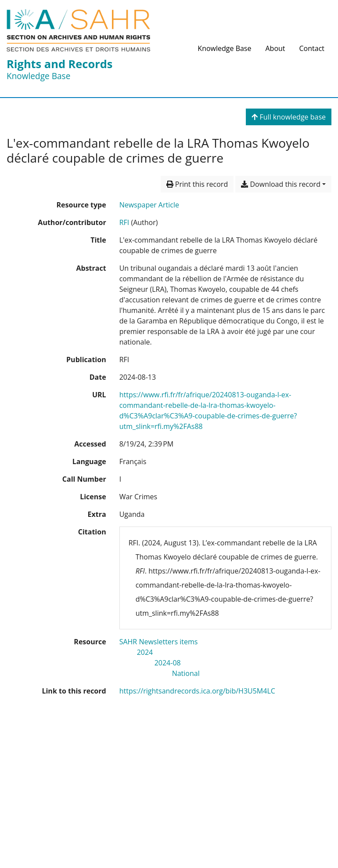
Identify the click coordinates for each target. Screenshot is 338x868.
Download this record (281, 184)
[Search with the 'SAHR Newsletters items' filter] (159, 642)
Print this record (197, 184)
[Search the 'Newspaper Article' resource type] (149, 205)
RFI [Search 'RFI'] (124, 222)
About (275, 48)
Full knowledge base (289, 117)
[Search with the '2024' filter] (145, 652)
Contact (312, 48)
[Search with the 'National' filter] (186, 673)
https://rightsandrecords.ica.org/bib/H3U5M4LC (197, 691)
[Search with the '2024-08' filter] (168, 663)
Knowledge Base (224, 48)
